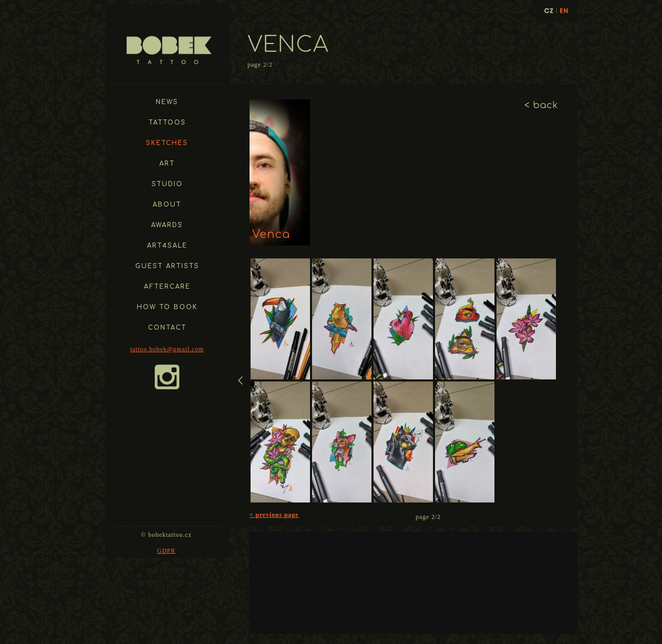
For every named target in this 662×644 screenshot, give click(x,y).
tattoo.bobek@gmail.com (167, 349)
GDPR (166, 551)
